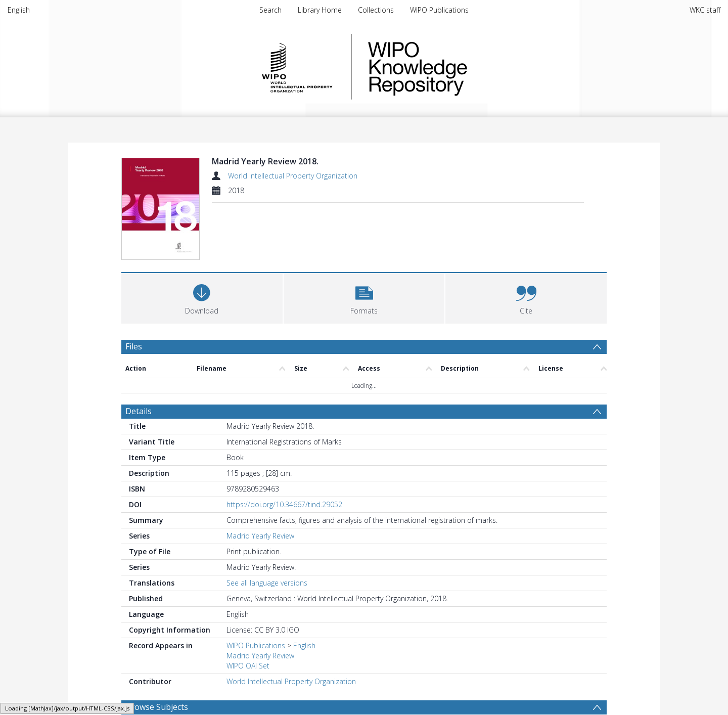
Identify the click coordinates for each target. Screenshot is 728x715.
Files (134, 346)
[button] (364, 297)
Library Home (320, 10)
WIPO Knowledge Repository (459, 67)
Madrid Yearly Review (260, 536)
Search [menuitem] (270, 10)
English (19, 10)
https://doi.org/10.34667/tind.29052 (284, 504)
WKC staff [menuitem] (705, 10)
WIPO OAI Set (248, 666)
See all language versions (267, 583)
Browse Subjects (157, 707)
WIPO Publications (439, 10)
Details (139, 411)
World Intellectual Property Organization (293, 176)
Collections (376, 10)
